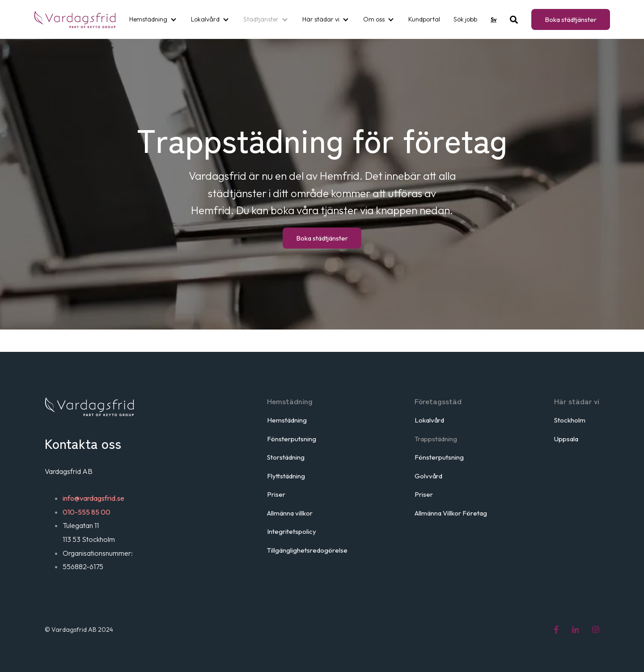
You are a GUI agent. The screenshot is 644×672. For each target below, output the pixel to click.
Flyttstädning (286, 476)
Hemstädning (148, 19)
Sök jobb (465, 19)
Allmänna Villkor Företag (451, 513)
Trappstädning (436, 439)
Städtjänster (261, 19)
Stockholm (570, 420)
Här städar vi (321, 19)
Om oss (374, 19)
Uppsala (566, 439)
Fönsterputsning (292, 439)
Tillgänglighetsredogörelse (307, 550)
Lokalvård (205, 19)
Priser (276, 494)
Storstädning (286, 457)
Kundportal (424, 19)
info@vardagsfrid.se (93, 498)
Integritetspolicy (292, 531)
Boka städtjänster (571, 19)
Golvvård (428, 476)
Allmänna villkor (290, 513)
